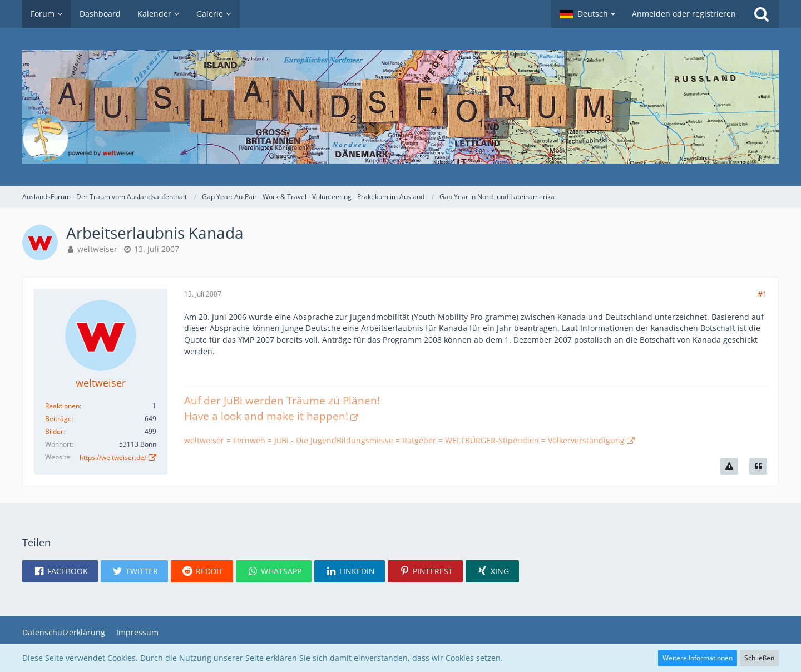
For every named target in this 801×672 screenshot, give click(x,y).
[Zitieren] (758, 467)
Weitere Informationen (698, 658)
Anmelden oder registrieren (684, 14)
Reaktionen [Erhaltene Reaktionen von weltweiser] (62, 406)
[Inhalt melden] (729, 467)
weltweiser (97, 249)
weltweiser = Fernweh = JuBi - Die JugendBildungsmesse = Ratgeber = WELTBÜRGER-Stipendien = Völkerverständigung (404, 440)
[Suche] (762, 14)
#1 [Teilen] (762, 294)
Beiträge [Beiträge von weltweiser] (58, 419)
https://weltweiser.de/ (113, 458)
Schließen (759, 658)
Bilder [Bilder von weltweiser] (54, 431)
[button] (587, 14)
